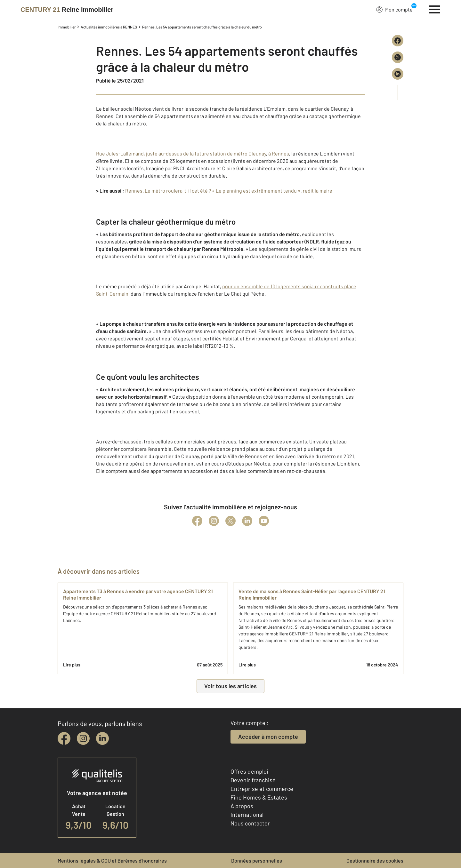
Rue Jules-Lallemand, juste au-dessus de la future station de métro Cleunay (181, 153)
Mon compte (394, 9)
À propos (242, 806)
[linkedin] (102, 738)
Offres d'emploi (249, 771)
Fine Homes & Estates (259, 797)
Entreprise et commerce (262, 789)
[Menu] (435, 9)
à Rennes (279, 153)
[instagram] (83, 738)
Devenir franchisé (253, 780)
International (247, 815)
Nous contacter (250, 823)
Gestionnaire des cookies (375, 860)
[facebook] (64, 738)
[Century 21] (67, 10)
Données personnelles (257, 860)
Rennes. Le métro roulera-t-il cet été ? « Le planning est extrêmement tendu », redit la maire (229, 191)
